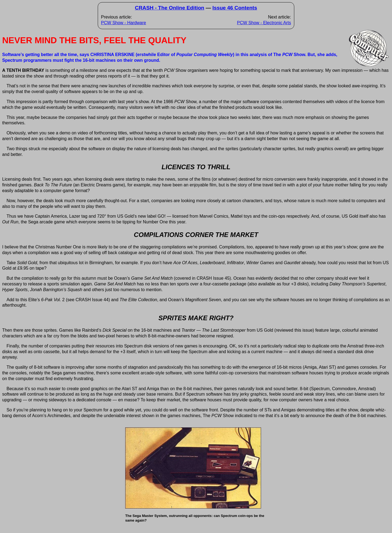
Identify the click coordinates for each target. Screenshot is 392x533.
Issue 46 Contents (235, 8)
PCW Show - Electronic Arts (264, 23)
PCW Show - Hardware (123, 23)
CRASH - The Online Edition (170, 8)
